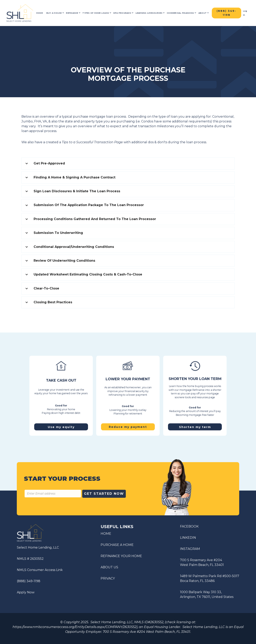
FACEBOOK (189, 528)
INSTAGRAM (190, 550)
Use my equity (61, 426)
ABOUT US (109, 568)
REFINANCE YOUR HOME (121, 557)
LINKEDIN (188, 539)
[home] (20, 13)
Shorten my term (195, 426)
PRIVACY (108, 580)
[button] (55, 13)
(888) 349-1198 (27, 581)
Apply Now (24, 592)
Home (39, 13)
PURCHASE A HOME (117, 546)
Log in (245, 13)
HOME (106, 535)
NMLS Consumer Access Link (38, 570)
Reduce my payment (128, 428)
